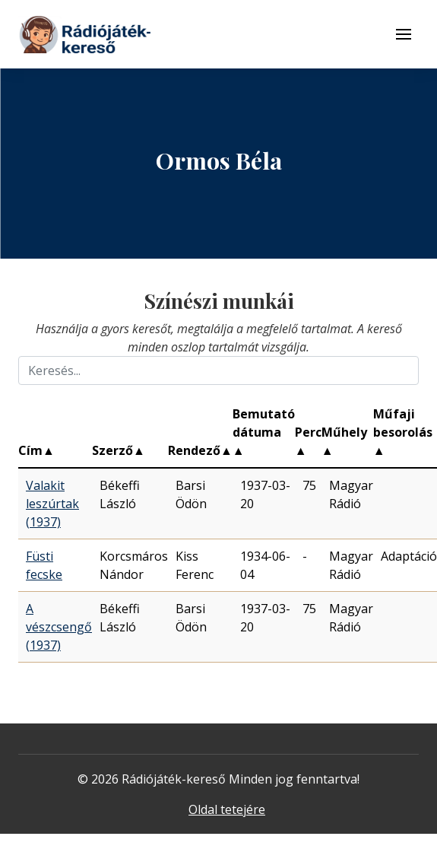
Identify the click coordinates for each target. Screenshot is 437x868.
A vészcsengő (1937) (59, 627)
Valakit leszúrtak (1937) (52, 504)
